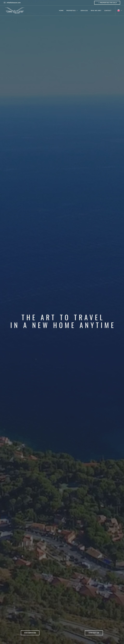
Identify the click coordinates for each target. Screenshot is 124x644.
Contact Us (94, 633)
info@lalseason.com (14, 3)
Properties (71, 11)
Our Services (30, 633)
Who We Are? (96, 11)
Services (84, 11)
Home (61, 11)
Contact (108, 11)
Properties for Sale (107, 3)
